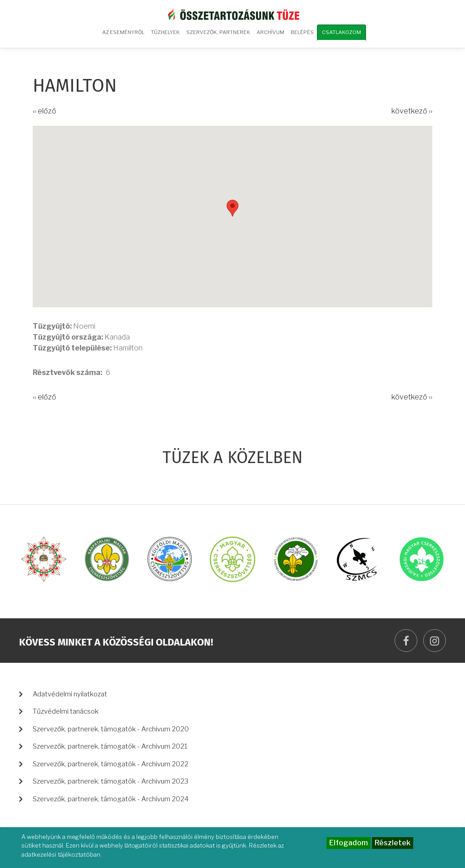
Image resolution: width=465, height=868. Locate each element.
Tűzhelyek (165, 32)
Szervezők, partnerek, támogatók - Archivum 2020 (111, 729)
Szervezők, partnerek (218, 32)
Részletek (393, 843)
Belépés (302, 32)
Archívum (269, 35)
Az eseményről (123, 32)
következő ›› (412, 111)
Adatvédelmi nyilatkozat (70, 694)
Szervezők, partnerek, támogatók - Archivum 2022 (111, 764)
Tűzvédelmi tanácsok (66, 711)
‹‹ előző (45, 111)
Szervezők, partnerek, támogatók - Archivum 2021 (110, 746)
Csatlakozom (341, 32)
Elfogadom (349, 843)
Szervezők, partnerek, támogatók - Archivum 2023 (111, 781)
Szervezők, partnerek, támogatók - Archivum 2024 (111, 799)
